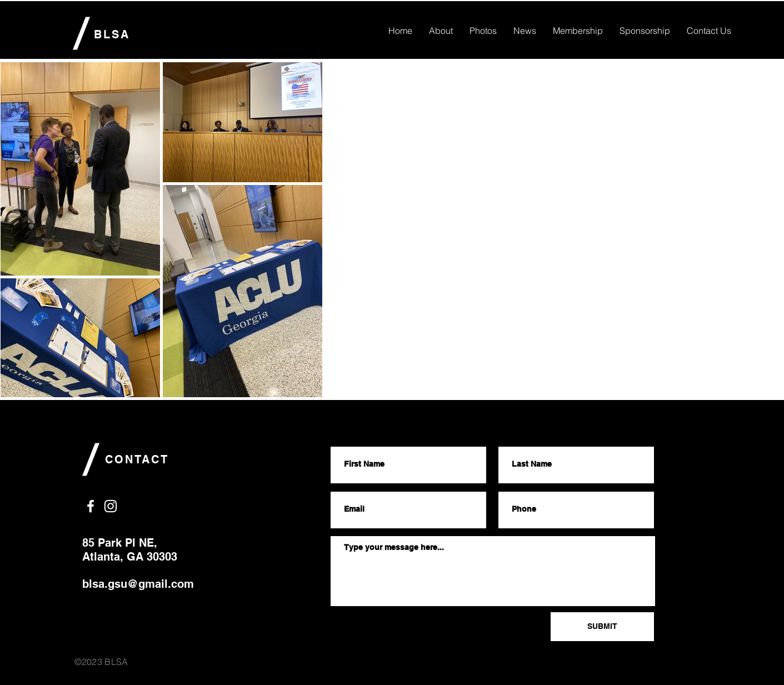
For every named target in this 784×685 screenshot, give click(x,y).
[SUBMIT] (602, 627)
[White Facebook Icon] (91, 506)
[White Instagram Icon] (111, 506)
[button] (709, 31)
